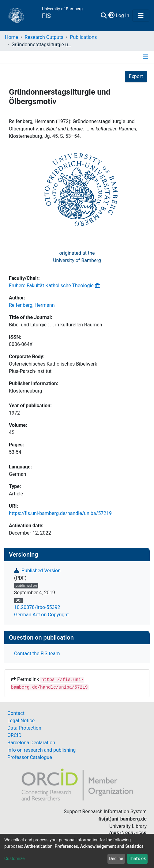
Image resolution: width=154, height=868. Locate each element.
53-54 (15, 452)
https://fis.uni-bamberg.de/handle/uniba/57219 (60, 513)
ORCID (14, 735)
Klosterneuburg (26, 391)
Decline (116, 859)
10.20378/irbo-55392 (37, 607)
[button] (111, 16)
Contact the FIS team (37, 654)
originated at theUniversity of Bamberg (77, 257)
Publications (83, 37)
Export (136, 76)
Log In (123, 15)
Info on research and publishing (41, 750)
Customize (14, 859)
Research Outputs (44, 37)
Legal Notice (21, 721)
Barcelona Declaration (31, 743)
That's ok (137, 859)
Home (11, 37)
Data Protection (24, 728)
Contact (16, 713)
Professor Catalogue (30, 757)
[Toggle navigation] (141, 16)
